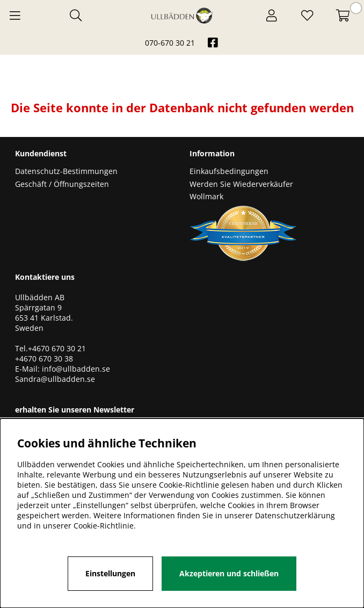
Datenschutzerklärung (295, 515)
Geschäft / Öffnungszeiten (62, 184)
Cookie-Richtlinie (104, 526)
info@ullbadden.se (76, 369)
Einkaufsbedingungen (229, 171)
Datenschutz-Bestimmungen (66, 171)
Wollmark (206, 196)
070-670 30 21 (170, 43)
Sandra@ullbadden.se (56, 379)
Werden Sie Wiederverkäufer (241, 184)
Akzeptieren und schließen (229, 573)
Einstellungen (110, 573)
